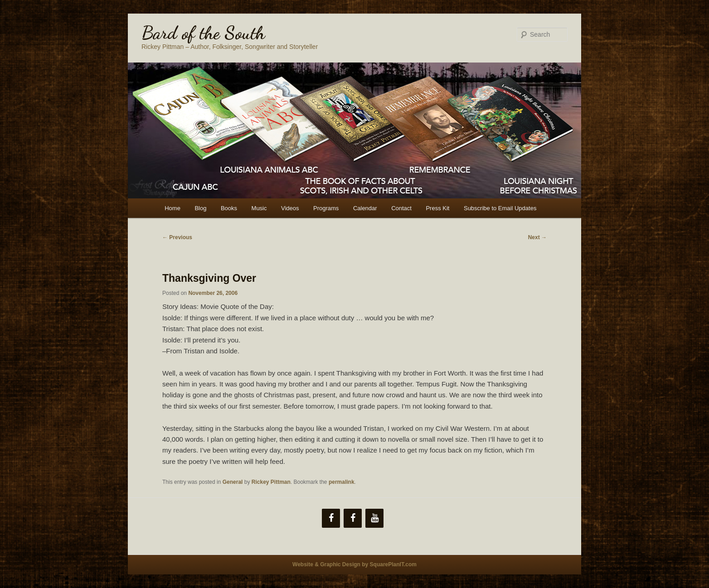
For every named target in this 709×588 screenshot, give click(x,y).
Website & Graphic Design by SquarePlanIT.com (354, 564)
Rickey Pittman (271, 482)
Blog (200, 208)
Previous (177, 237)
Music (259, 208)
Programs (326, 208)
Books (229, 208)
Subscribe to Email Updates (500, 208)
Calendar (365, 208)
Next (537, 237)
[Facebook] (331, 518)
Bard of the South (203, 33)
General (233, 482)
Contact (401, 208)
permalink (342, 482)
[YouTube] (374, 518)
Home (172, 208)
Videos (290, 208)
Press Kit (437, 208)
